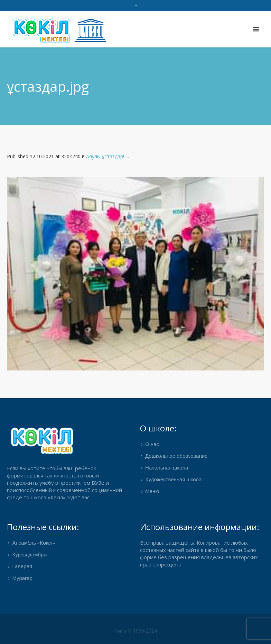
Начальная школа (167, 468)
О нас (152, 445)
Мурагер (22, 579)
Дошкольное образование (176, 456)
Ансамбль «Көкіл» (33, 543)
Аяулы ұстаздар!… (107, 156)
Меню (152, 492)
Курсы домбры (30, 555)
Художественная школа (173, 480)
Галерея (22, 567)
